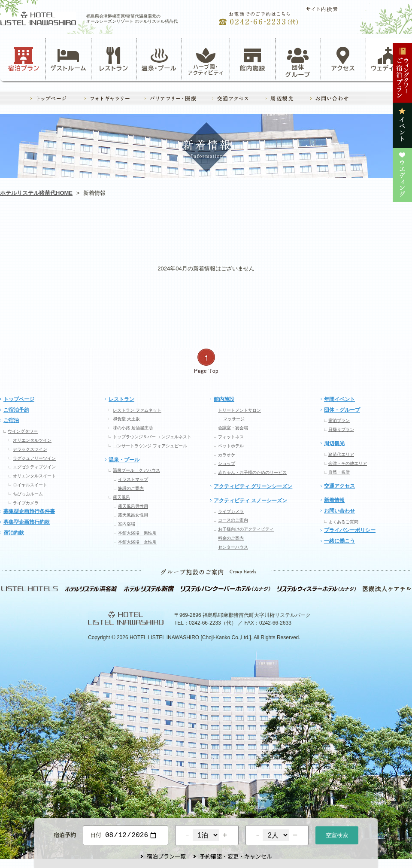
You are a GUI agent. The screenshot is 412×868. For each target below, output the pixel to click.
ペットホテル (231, 446)
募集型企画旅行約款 (27, 522)
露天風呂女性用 (133, 515)
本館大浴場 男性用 (137, 533)
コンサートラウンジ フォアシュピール (150, 446)
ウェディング (389, 59)
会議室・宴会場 (233, 428)
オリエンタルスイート (34, 476)
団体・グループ (342, 410)
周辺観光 (334, 443)
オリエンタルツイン (32, 440)
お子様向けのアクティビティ (246, 529)
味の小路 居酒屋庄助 (133, 428)
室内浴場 (127, 524)
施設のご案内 (131, 488)
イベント (288, 230)
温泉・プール (159, 59)
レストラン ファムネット (137, 410)
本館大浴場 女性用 (137, 542)
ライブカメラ (26, 503)
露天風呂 (121, 497)
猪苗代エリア (341, 454)
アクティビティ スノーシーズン (250, 501)
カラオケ (227, 455)
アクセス (343, 59)
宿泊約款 (14, 533)
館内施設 (252, 59)
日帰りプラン (341, 429)
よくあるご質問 (343, 522)
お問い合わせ (339, 511)
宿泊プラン (24, 59)
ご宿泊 (11, 420)
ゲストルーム (68, 59)
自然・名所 (339, 472)
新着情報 (334, 500)
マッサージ (234, 419)
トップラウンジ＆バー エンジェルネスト (152, 437)
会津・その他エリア (348, 463)
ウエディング (371, 230)
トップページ (19, 399)
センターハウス (233, 547)
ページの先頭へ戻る (206, 361)
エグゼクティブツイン (34, 467)
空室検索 (337, 834)
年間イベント (339, 399)
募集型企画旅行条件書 (29, 511)
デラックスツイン (30, 449)
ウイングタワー (23, 431)
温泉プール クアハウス (136, 470)
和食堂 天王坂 (126, 419)
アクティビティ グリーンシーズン (253, 486)
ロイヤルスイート (30, 485)
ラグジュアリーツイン (34, 458)
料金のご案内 (231, 538)
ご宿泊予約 (16, 410)
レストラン (114, 59)
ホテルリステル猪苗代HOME (36, 193)
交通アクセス (339, 486)
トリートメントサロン (239, 410)
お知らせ (41, 230)
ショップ (227, 463)
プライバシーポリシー (350, 530)
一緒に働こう (339, 541)
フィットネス (231, 437)
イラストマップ (133, 479)
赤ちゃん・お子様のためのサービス (252, 472)
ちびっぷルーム (28, 494)
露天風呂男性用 (133, 506)
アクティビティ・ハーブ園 (124, 230)
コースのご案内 (233, 520)
